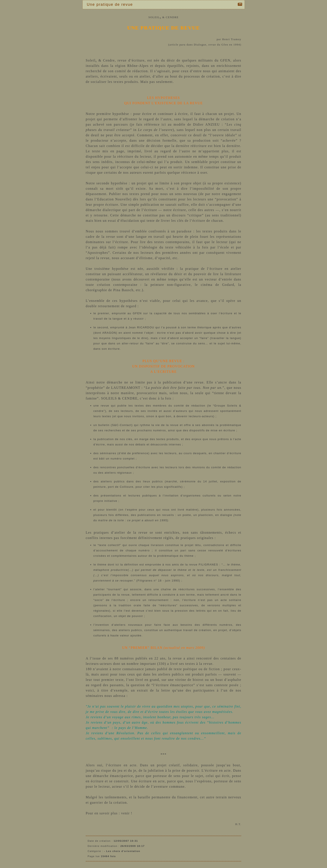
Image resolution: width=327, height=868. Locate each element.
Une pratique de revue (111, 4)
